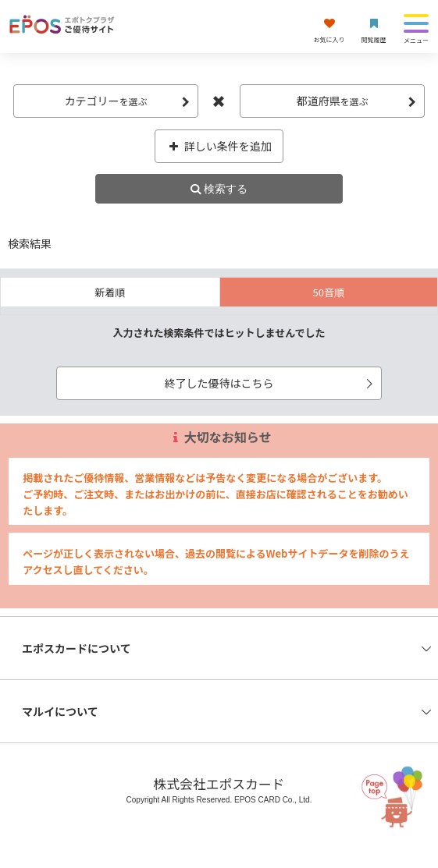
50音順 (329, 292)
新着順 (110, 292)
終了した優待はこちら (270, 383)
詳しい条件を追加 (219, 146)
